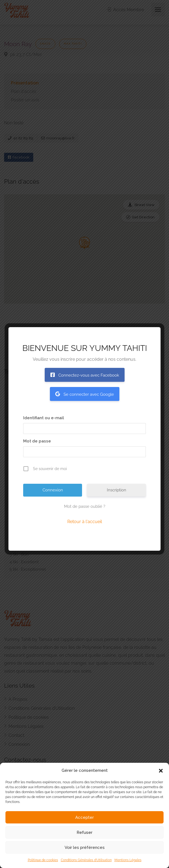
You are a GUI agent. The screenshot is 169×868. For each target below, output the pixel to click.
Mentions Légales (128, 860)
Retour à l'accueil (85, 522)
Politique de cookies (43, 860)
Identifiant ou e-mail (44, 418)
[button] (161, 771)
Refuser (84, 832)
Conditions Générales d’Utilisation (86, 860)
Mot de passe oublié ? (85, 506)
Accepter (84, 817)
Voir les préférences (85, 848)
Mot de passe (37, 441)
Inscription (117, 490)
